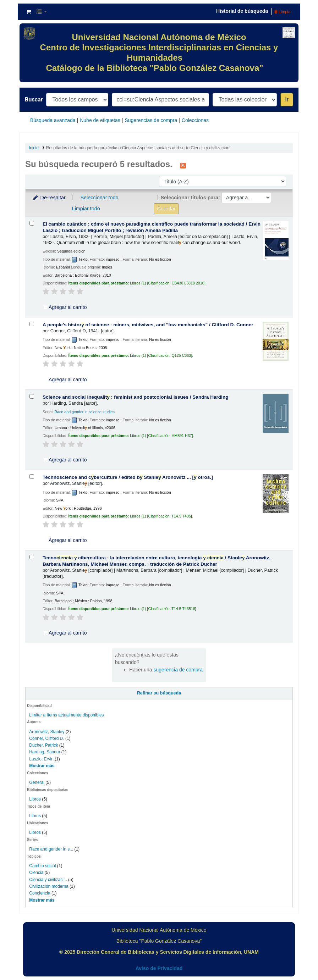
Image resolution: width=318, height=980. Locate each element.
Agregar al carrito (65, 307)
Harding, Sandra (45, 752)
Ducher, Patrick (43, 745)
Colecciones (195, 120)
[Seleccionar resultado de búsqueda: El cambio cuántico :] (32, 223)
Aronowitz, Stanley (47, 732)
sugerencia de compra (178, 670)
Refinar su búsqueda (159, 693)
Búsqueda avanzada (53, 120)
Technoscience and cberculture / (128, 477)
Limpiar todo (86, 209)
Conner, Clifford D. (46, 738)
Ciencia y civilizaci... (48, 880)
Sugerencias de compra (151, 120)
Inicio (34, 148)
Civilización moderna (49, 886)
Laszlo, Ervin (41, 759)
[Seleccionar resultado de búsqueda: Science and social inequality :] (32, 396)
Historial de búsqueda (242, 11)
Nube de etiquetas (100, 120)
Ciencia (36, 873)
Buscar (34, 99)
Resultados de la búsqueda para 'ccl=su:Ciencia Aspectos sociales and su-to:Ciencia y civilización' (138, 148)
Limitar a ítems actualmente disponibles (66, 715)
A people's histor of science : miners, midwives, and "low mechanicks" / (148, 325)
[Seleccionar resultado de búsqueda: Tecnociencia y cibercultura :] (32, 557)
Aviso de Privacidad (159, 968)
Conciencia (40, 893)
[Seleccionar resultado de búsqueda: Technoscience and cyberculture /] (32, 477)
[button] (29, 12)
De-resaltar (49, 198)
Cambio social (42, 866)
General (37, 782)
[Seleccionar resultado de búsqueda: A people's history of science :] (32, 324)
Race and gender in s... (51, 849)
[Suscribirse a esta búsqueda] (183, 165)
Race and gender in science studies (84, 412)
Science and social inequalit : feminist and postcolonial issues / (136, 397)
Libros (35, 799)
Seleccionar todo (99, 198)
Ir (287, 99)
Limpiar (283, 12)
